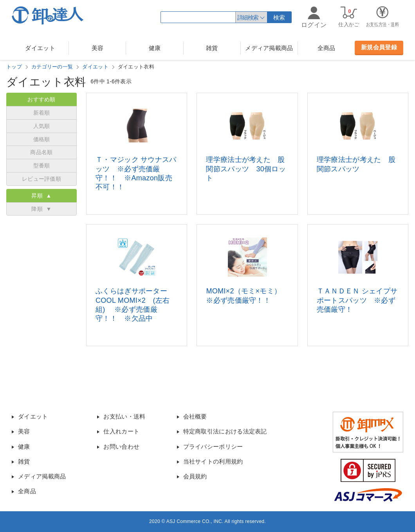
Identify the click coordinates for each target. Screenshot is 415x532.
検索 (279, 17)
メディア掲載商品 (269, 48)
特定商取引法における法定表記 (225, 431)
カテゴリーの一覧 (52, 67)
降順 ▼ (41, 209)
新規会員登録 (379, 47)
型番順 (42, 165)
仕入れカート (121, 431)
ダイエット (40, 48)
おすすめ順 (41, 99)
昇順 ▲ (41, 196)
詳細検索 (248, 17)
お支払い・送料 (124, 416)
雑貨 (212, 48)
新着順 (42, 113)
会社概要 (195, 416)
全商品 (327, 48)
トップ (14, 67)
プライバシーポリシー (213, 447)
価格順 (42, 139)
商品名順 (41, 152)
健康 (155, 48)
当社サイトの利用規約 (213, 461)
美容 (98, 48)
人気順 (42, 126)
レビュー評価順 (41, 179)
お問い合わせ (121, 447)
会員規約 (195, 476)
